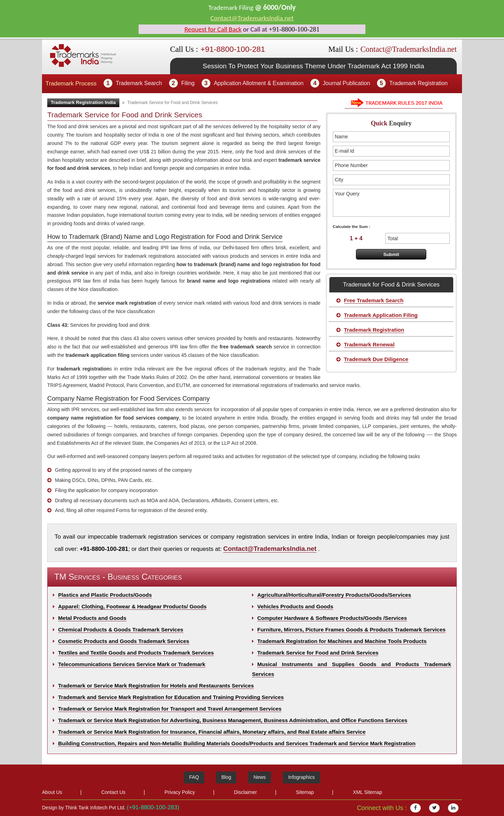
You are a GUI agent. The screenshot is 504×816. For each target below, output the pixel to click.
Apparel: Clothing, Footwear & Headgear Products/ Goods (132, 606)
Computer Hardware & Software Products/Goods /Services (332, 618)
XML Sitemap (367, 792)
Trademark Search (139, 83)
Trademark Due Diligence (376, 359)
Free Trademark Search (374, 300)
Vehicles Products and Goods (295, 606)
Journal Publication (346, 83)
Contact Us (113, 792)
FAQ (194, 777)
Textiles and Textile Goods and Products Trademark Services (136, 653)
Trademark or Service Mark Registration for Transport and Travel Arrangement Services (170, 709)
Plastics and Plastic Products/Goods (105, 595)
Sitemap (305, 792)
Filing (188, 83)
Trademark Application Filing (381, 315)
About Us (52, 792)
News (260, 777)
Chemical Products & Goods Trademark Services (121, 630)
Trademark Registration (418, 83)
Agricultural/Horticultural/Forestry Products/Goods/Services (334, 595)
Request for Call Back (213, 29)
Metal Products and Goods (92, 618)
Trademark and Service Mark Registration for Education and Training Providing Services (171, 697)
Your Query (391, 203)
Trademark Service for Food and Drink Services (318, 653)
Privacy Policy (180, 792)
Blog (226, 777)
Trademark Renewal (369, 344)
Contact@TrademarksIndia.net (252, 18)
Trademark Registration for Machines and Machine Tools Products (342, 641)
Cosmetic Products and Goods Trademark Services (124, 641)
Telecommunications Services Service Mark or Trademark (132, 664)
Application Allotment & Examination (259, 83)
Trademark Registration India (83, 102)
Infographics (301, 777)
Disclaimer (246, 792)
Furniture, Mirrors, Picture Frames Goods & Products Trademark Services (351, 630)
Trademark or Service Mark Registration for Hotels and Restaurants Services (156, 686)
